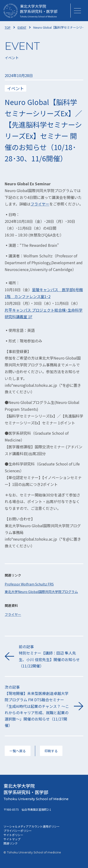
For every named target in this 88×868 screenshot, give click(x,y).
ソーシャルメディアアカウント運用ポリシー (32, 826)
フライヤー (40, 204)
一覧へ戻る (18, 751)
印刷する (51, 751)
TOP (8, 27)
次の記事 (37, 706)
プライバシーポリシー (18, 831)
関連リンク (11, 843)
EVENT (22, 27)
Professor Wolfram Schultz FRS (29, 584)
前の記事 (51, 656)
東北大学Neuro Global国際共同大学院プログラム (41, 592)
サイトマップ (12, 839)
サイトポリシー (13, 835)
